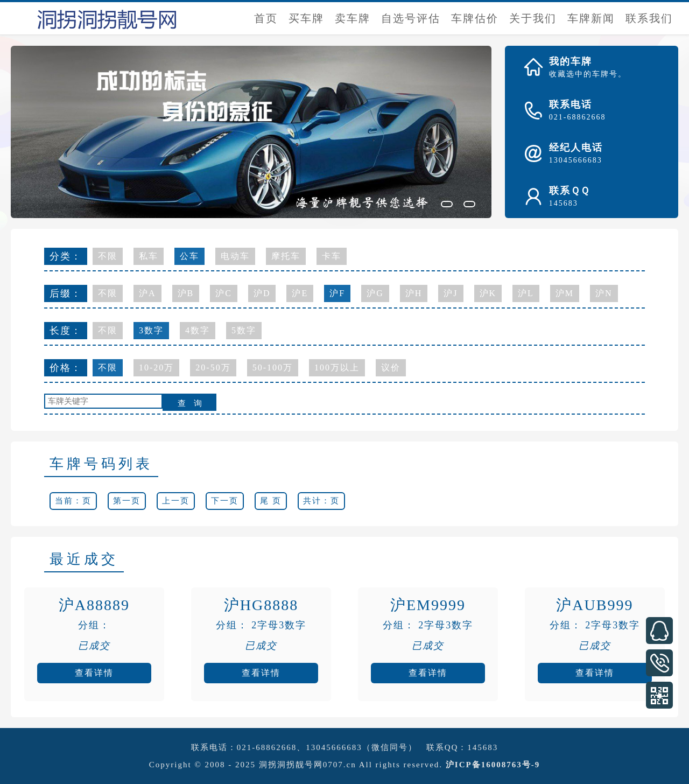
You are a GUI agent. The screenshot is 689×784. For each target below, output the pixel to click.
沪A (147, 293)
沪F (337, 293)
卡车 (332, 256)
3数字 (151, 330)
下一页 (225, 501)
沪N (604, 293)
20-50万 (213, 367)
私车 (149, 256)
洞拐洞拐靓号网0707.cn (308, 765)
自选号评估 (411, 18)
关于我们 (533, 18)
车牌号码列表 (101, 464)
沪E (300, 293)
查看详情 (94, 673)
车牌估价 (475, 18)
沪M (565, 293)
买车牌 (306, 18)
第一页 (127, 501)
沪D (262, 293)
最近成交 (84, 559)
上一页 (176, 501)
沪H (414, 293)
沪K (488, 293)
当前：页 (73, 501)
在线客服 (659, 631)
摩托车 (286, 256)
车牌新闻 (591, 18)
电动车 (235, 256)
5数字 (244, 330)
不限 (108, 256)
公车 (189, 256)
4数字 (198, 330)
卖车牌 (353, 18)
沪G (375, 293)
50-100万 (273, 367)
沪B (186, 293)
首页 (266, 18)
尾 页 (271, 501)
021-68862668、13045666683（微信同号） (327, 747)
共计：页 (321, 501)
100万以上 (337, 367)
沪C (224, 293)
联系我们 (649, 18)
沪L (526, 293)
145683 (483, 747)
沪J (451, 293)
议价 (391, 367)
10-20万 (156, 367)
